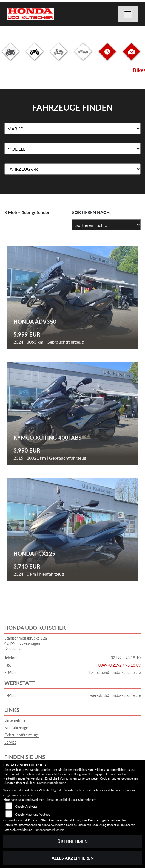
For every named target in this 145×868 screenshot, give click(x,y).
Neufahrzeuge (16, 728)
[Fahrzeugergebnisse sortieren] (106, 225)
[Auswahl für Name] (72, 149)
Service (10, 742)
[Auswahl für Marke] (72, 129)
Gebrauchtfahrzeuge (22, 735)
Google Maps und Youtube (33, 814)
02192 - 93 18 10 (126, 658)
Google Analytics (26, 806)
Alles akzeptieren (73, 858)
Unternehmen (16, 720)
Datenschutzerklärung (52, 783)
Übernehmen (72, 841)
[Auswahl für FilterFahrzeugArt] (72, 169)
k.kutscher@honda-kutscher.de (115, 672)
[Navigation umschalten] (128, 14)
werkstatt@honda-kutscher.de (115, 695)
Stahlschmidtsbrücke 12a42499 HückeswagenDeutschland (26, 643)
